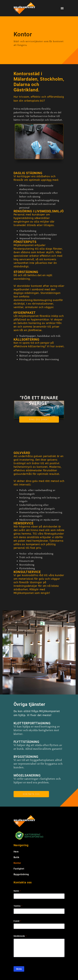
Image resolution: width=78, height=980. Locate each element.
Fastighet (19, 869)
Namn (17, 891)
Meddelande (20, 936)
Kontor (17, 863)
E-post (17, 921)
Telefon (18, 906)
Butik (16, 857)
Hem (16, 852)
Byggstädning (21, 874)
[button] (62, 8)
